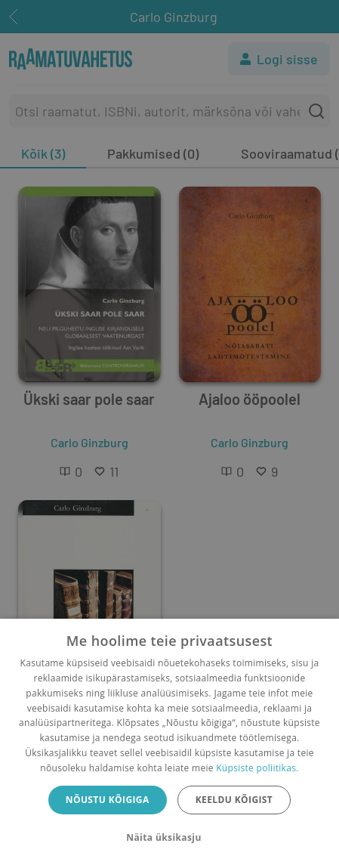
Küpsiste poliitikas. (257, 768)
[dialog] (169, 743)
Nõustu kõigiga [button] (108, 800)
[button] (169, 838)
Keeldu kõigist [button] (234, 800)
